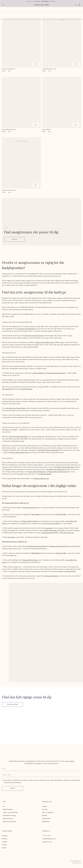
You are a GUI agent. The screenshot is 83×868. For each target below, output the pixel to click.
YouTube (4, 845)
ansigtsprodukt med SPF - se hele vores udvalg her (58, 533)
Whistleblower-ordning (9, 816)
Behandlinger (46, 822)
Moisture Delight (38, 373)
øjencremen (11, 537)
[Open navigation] (3, 5)
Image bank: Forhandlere (10, 822)
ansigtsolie (49, 528)
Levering (45, 810)
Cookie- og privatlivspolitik (10, 813)
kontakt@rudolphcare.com (49, 839)
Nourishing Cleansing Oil (57, 547)
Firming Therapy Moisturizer (56, 373)
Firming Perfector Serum (30, 521)
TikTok (4, 848)
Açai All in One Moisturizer (27, 329)
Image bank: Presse (8, 819)
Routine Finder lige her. (42, 479)
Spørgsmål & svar (47, 842)
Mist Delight (36, 515)
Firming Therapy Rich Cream (45, 343)
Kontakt (44, 807)
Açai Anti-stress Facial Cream (34, 336)
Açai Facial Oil (7, 389)
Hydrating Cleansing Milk (37, 547)
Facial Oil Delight (27, 389)
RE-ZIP (45, 816)
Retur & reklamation (48, 813)
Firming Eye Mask (51, 576)
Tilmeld (12, 789)
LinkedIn (5, 842)
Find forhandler (47, 819)
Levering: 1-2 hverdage (42, 1)
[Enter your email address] (41, 775)
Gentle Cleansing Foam (30, 508)
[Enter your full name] (41, 769)
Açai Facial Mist (61, 515)
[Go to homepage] (42, 5)
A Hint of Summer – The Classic (54, 531)
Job (4, 807)
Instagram (5, 836)
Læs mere (14, 239)
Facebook (5, 839)
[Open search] (76, 5)
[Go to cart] (80, 5)
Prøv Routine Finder (13, 705)
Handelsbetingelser (8, 810)
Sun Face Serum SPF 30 (52, 524)
